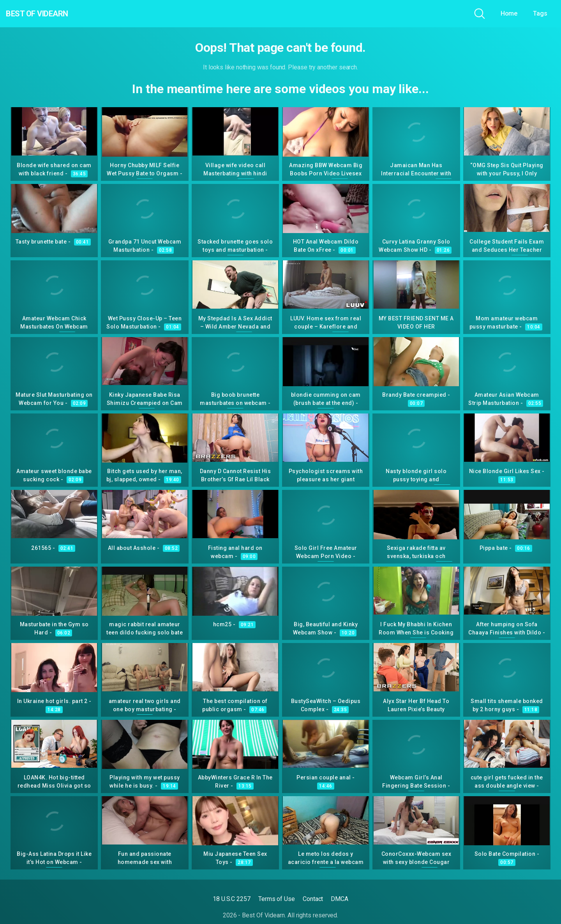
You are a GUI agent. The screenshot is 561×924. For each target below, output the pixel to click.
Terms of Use (277, 899)
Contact (313, 899)
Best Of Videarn (50, 14)
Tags (540, 13)
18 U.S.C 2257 (232, 899)
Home (509, 13)
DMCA (340, 899)
